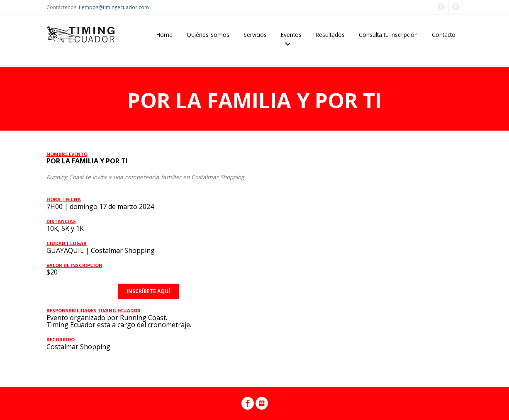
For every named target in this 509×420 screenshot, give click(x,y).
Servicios (255, 35)
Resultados (330, 35)
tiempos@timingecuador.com (114, 7)
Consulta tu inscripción (388, 35)
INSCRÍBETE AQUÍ (148, 291)
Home (164, 35)
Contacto (444, 35)
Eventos (291, 35)
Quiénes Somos (208, 35)
